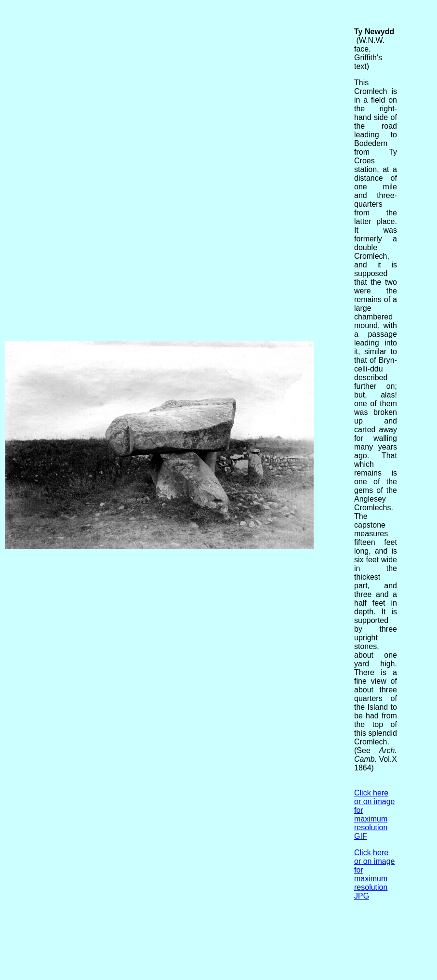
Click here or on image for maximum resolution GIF (375, 814)
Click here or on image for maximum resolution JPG (375, 874)
